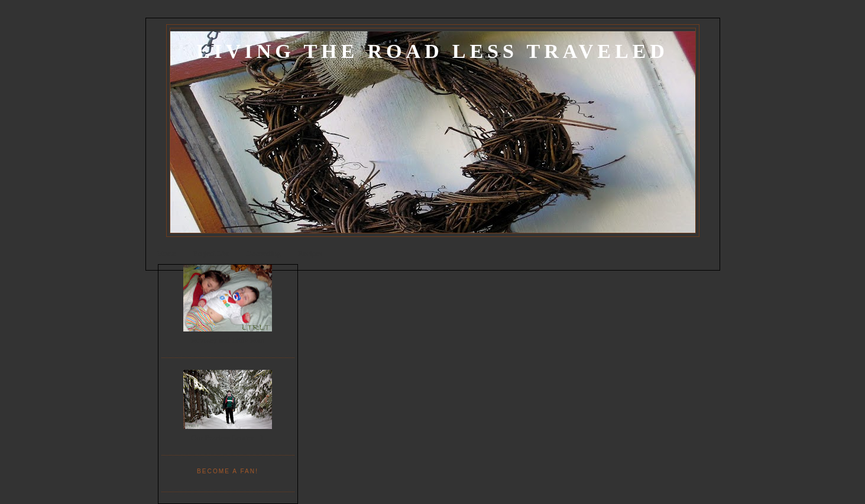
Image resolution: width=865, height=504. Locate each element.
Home (167, 253)
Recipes (310, 253)
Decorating (264, 253)
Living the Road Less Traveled (432, 51)
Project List (211, 253)
